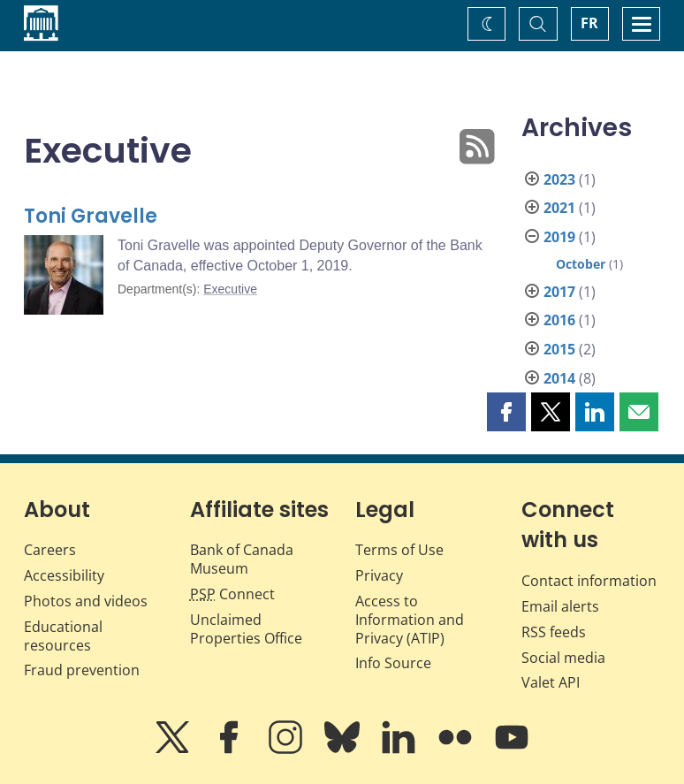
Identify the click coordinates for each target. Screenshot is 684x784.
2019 (559, 237)
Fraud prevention (82, 670)
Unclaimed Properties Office (246, 629)
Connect (232, 594)
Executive (230, 289)
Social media (563, 658)
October (581, 264)
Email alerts (560, 606)
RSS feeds (554, 632)
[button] (506, 412)
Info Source (393, 663)
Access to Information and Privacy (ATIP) (410, 620)
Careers (50, 550)
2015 (559, 349)
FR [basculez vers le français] (589, 23)
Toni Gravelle (91, 216)
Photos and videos (86, 601)
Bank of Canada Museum (242, 559)
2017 (559, 292)
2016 (559, 320)
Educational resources (63, 636)
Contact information (589, 581)
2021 (559, 208)
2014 (559, 378)
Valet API (551, 682)
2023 (559, 179)
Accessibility (64, 575)
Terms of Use (399, 550)
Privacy (379, 575)
